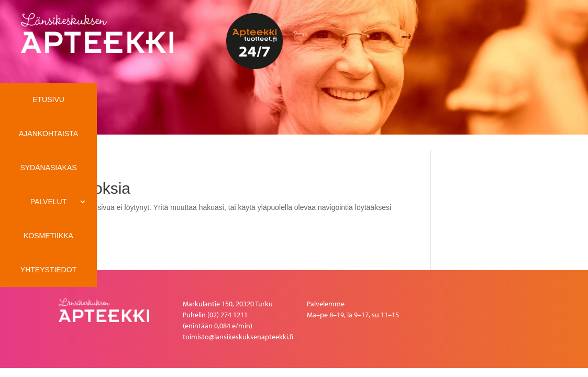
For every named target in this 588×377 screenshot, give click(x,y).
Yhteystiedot (48, 270)
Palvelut (49, 202)
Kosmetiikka (48, 236)
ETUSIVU (48, 99)
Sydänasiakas (48, 168)
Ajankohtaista (48, 134)
